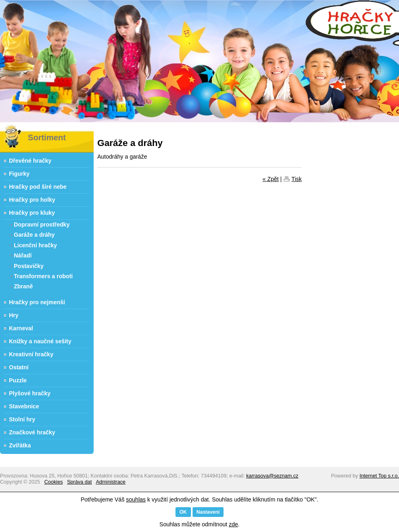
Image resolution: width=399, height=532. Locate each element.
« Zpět (271, 179)
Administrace (111, 482)
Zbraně (23, 286)
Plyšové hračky (30, 393)
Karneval (21, 328)
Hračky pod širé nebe (38, 187)
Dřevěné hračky (30, 161)
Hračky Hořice (6, 129)
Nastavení (208, 512)
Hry (14, 315)
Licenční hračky (35, 245)
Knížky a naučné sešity (40, 341)
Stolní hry (22, 419)
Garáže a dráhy (34, 235)
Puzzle (18, 380)
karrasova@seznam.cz (272, 476)
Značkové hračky (32, 432)
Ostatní (19, 367)
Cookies (54, 482)
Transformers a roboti (43, 276)
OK (183, 512)
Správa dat (80, 482)
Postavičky (29, 266)
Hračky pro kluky (32, 213)
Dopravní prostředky (42, 225)
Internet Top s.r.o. (379, 476)
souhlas (136, 499)
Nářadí (23, 255)
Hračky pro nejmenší (37, 302)
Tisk (297, 179)
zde (233, 524)
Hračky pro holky (32, 200)
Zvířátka (20, 445)
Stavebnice (24, 406)
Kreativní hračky (31, 354)
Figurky (19, 174)
